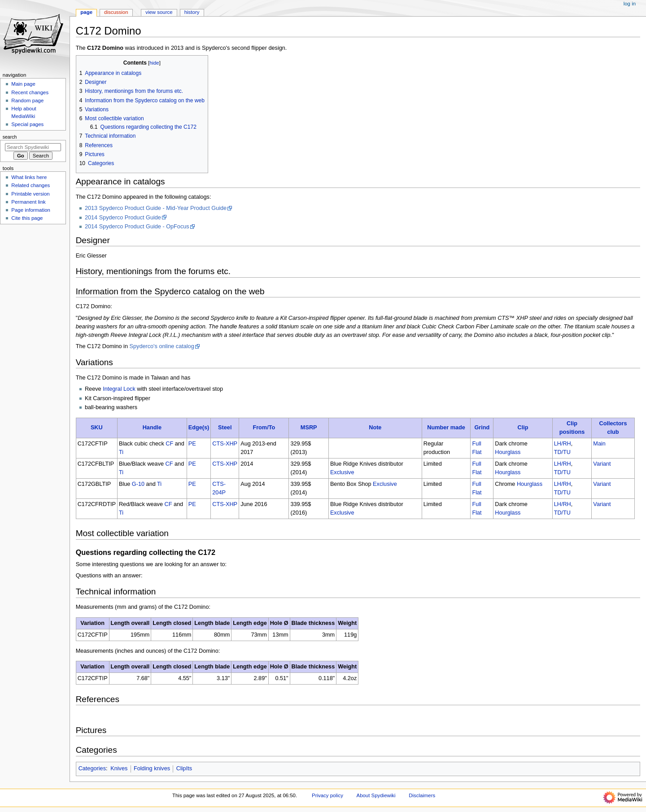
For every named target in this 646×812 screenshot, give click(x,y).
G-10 (138, 484)
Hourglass (508, 452)
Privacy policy (327, 795)
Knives (119, 768)
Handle (152, 428)
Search (10, 137)
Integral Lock (119, 389)
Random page (27, 100)
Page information (31, 210)
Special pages (27, 124)
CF (169, 444)
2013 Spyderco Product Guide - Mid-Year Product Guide (156, 208)
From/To (264, 428)
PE (192, 444)
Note (375, 428)
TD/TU (562, 452)
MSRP (309, 428)
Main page (23, 84)
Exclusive (342, 472)
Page (86, 12)
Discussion (116, 12)
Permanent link (28, 202)
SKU (97, 428)
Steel (225, 428)
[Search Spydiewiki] (33, 147)
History (192, 12)
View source (159, 12)
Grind (482, 428)
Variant (602, 464)
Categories (92, 768)
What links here (29, 177)
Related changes (31, 185)
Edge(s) (199, 428)
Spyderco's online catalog (162, 346)
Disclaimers (422, 795)
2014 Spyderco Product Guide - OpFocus (137, 227)
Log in (630, 4)
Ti (121, 452)
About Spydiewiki (376, 795)
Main (599, 444)
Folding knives (152, 768)
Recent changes (30, 92)
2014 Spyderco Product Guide (123, 218)
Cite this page (27, 218)
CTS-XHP (225, 444)
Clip (523, 428)
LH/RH (563, 444)
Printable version (30, 194)
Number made (446, 428)
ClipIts (184, 768)
